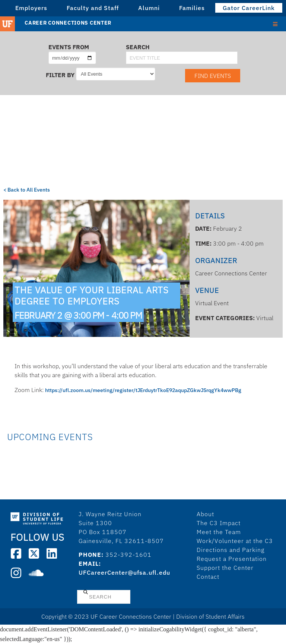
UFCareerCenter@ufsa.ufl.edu (124, 572)
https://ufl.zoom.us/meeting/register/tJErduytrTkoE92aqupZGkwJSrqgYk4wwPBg (143, 390)
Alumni (149, 8)
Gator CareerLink (249, 8)
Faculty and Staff (93, 8)
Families (192, 8)
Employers (31, 8)
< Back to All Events (27, 190)
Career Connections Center (68, 23)
